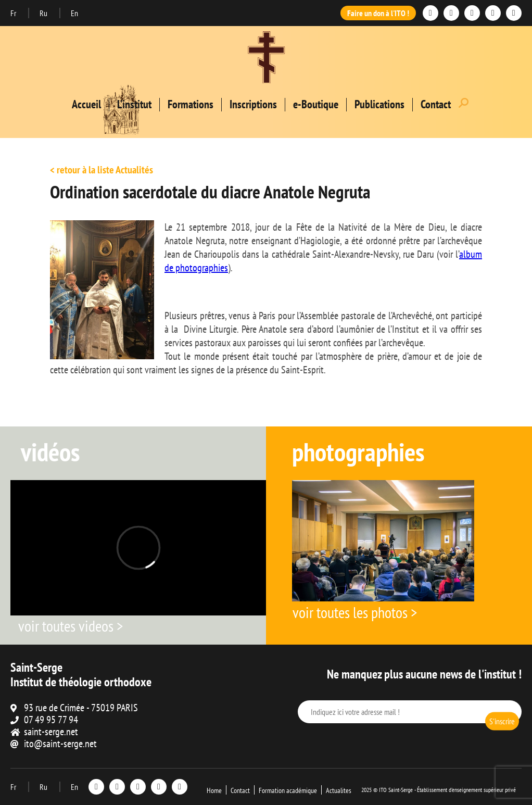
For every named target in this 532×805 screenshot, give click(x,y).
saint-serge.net (51, 732)
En (74, 13)
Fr (14, 13)
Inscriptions (253, 104)
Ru (44, 13)
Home (214, 790)
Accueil (86, 104)
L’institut (134, 104)
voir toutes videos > (71, 626)
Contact (436, 104)
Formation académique (288, 790)
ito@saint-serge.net (60, 744)
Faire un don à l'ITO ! (378, 13)
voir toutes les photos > (355, 612)
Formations (191, 104)
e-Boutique (316, 104)
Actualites (339, 790)
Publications (379, 104)
